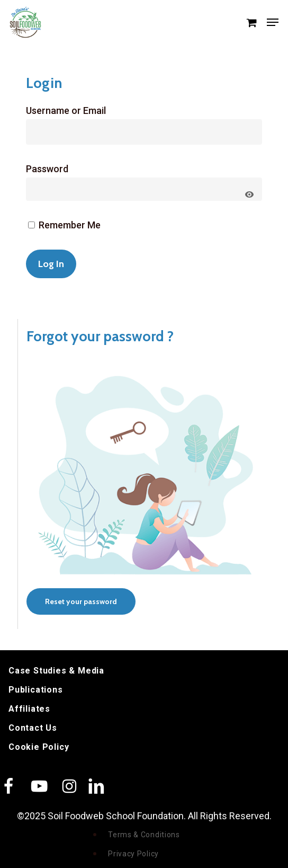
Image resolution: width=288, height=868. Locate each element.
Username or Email (66, 110)
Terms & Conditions (144, 835)
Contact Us (33, 728)
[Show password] (249, 194)
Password (47, 169)
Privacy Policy (133, 854)
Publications (36, 690)
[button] (273, 22)
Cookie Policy (39, 747)
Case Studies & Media (56, 671)
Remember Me (64, 225)
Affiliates (29, 709)
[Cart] (251, 22)
